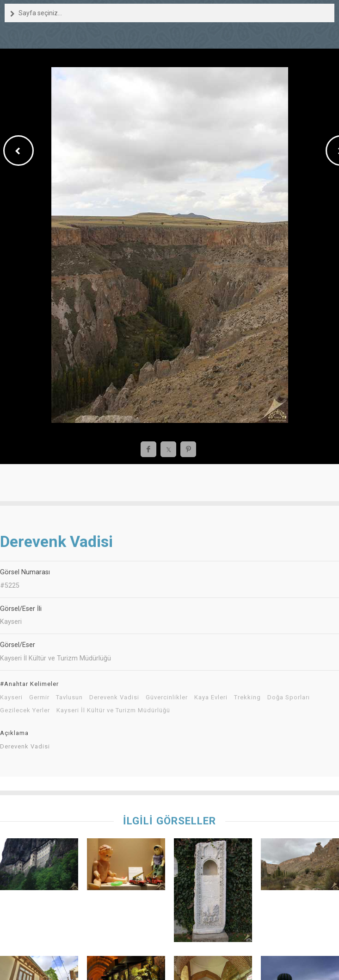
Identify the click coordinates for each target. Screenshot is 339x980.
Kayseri (11, 697)
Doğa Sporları (289, 697)
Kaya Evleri (211, 697)
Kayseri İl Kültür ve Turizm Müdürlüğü (113, 710)
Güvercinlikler (167, 697)
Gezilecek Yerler (25, 710)
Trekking (247, 697)
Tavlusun (69, 697)
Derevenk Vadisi (114, 697)
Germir (39, 697)
